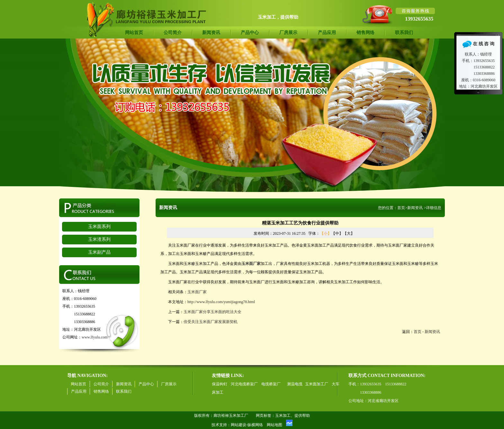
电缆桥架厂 (271, 384)
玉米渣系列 (99, 239)
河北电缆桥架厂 (244, 384)
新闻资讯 (211, 33)
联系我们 (404, 33)
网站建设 (239, 425)
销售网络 (365, 33)
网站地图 (274, 425)
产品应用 (327, 33)
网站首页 (134, 33)
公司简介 (173, 33)
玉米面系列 (99, 227)
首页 (401, 208)
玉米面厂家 (197, 292)
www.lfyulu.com (95, 337)
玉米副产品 (99, 252)
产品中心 (250, 33)
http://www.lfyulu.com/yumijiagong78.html (221, 302)
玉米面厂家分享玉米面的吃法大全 (212, 312)
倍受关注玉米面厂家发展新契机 (211, 322)
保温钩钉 (220, 384)
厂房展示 (288, 33)
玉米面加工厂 (317, 384)
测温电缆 (295, 384)
